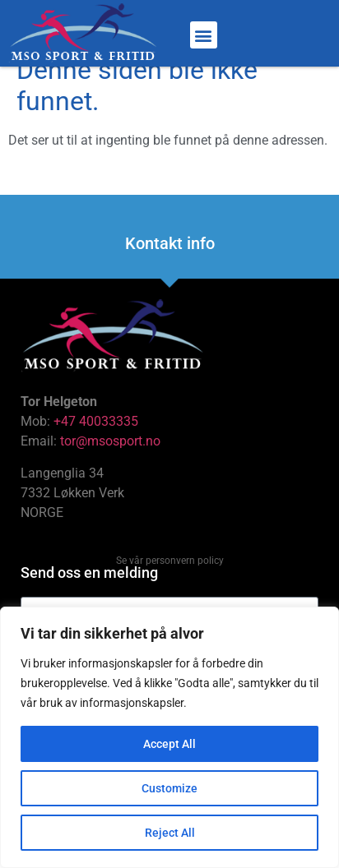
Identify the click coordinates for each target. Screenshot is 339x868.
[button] (204, 35)
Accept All (169, 744)
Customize (169, 788)
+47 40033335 (96, 440)
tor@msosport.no (112, 460)
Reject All (170, 833)
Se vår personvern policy (170, 579)
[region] (169, 737)
